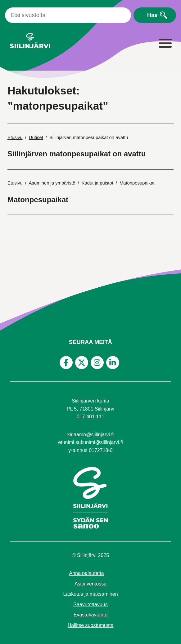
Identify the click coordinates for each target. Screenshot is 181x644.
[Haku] (68, 15)
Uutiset (36, 137)
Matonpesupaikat (38, 200)
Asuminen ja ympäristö (52, 183)
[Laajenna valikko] (165, 44)
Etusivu (15, 137)
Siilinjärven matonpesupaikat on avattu (77, 154)
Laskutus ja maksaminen (90, 594)
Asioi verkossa (91, 584)
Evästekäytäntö (91, 615)
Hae (152, 15)
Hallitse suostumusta (91, 625)
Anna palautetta (86, 573)
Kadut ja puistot (97, 183)
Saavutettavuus (90, 605)
